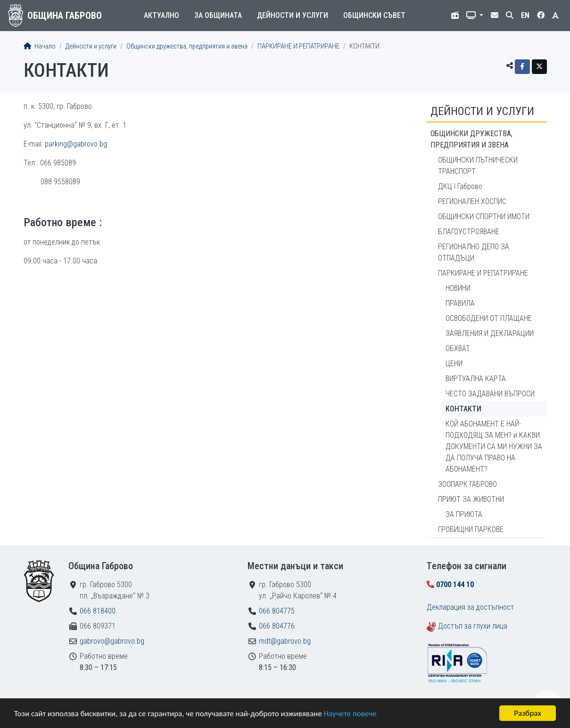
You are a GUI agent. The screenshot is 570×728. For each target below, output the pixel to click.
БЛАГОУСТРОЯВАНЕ (469, 232)
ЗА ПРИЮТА (464, 514)
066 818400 (98, 611)
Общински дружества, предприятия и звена (187, 46)
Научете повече (350, 714)
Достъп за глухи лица (473, 626)
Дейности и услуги (293, 15)
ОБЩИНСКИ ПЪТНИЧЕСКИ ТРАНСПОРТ (478, 166)
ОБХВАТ (458, 348)
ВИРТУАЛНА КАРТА (476, 379)
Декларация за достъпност (470, 607)
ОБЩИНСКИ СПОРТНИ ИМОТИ (484, 217)
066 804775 (277, 611)
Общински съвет (374, 15)
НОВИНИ (458, 288)
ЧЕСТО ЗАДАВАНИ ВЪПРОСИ (490, 394)
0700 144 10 (455, 585)
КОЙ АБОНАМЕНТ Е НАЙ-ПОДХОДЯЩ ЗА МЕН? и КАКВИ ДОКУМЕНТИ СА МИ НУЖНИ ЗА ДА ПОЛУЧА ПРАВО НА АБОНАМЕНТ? (494, 446)
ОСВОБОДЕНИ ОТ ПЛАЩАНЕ (489, 318)
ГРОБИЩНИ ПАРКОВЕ (471, 529)
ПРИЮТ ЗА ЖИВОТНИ (471, 499)
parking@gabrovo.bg (76, 144)
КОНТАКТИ (463, 409)
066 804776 (277, 626)
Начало (40, 46)
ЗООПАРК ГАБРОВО (467, 484)
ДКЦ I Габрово (460, 186)
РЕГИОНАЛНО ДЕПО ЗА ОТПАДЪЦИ (474, 252)
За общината (218, 15)
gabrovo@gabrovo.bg (112, 641)
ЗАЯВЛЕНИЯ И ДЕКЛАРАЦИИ (490, 333)
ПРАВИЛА (460, 303)
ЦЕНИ (454, 364)
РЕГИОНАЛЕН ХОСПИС (472, 201)
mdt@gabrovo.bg (285, 641)
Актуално (161, 15)
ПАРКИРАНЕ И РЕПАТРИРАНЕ (298, 46)
